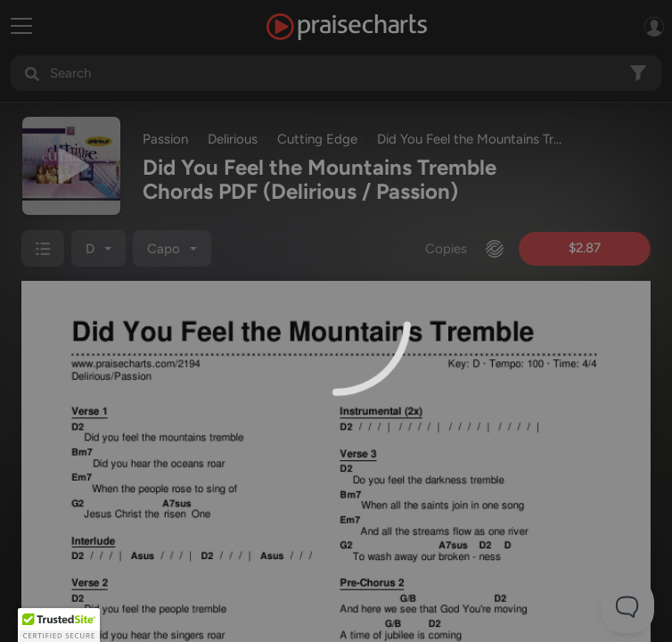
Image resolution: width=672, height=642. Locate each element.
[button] (59, 625)
